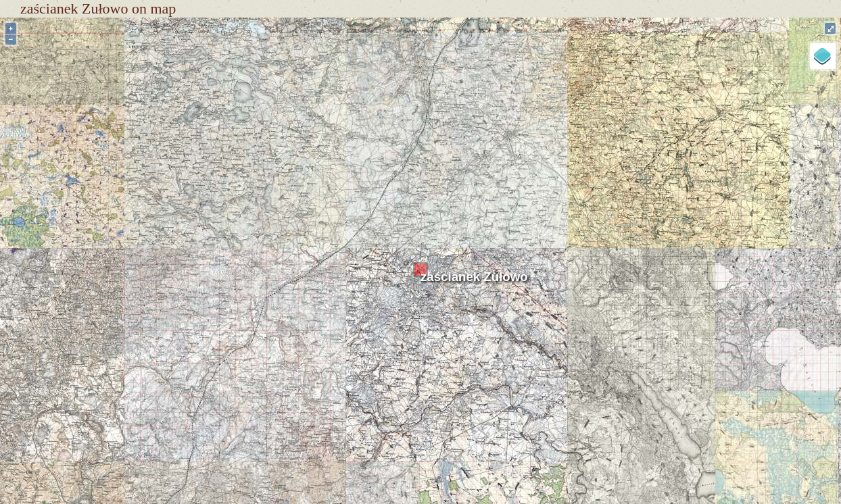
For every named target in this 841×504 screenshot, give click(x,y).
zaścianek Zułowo (474, 277)
